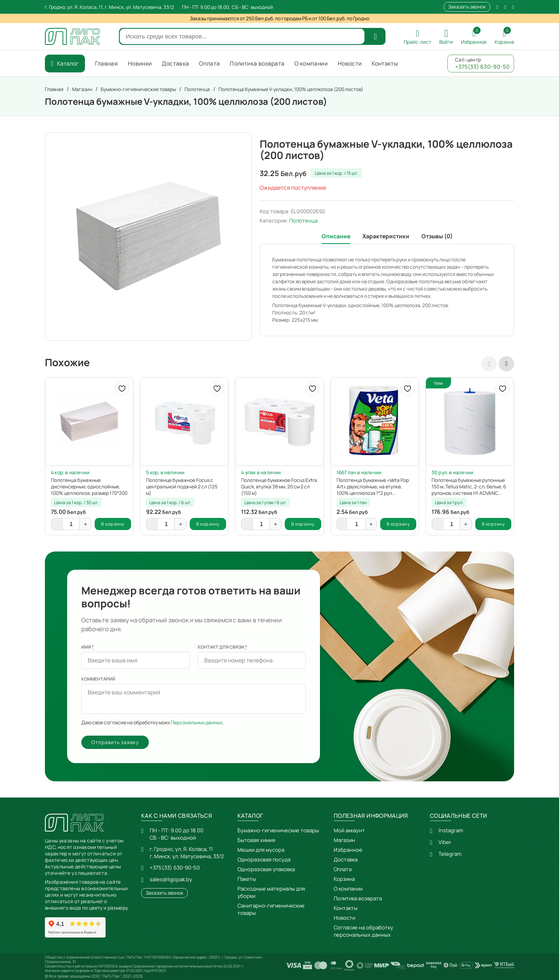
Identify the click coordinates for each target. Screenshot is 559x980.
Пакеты (247, 879)
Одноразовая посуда (264, 859)
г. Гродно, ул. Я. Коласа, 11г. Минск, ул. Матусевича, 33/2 (187, 853)
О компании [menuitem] (311, 63)
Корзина (344, 879)
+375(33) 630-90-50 (175, 868)
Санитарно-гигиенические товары (271, 909)
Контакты (346, 908)
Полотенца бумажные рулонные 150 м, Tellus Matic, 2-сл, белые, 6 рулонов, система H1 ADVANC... (469, 487)
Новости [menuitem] (350, 63)
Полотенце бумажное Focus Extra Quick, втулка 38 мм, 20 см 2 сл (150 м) (279, 487)
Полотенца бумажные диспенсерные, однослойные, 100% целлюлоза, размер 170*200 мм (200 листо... (89, 487)
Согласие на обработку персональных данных (363, 931)
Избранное (348, 850)
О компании (348, 889)
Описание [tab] (336, 236)
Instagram (451, 830)
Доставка (346, 859)
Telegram (450, 854)
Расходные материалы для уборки (271, 892)
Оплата (343, 869)
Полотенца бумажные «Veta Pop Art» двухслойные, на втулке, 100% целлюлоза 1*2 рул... (373, 487)
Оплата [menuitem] (209, 63)
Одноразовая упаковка (266, 869)
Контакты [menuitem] (385, 63)
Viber (445, 842)
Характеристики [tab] (386, 236)
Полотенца (303, 221)
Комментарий (98, 679)
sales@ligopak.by (171, 879)
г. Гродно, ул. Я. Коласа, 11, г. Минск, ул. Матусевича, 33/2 (109, 7)
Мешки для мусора (261, 850)
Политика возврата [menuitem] (257, 63)
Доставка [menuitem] (175, 63)
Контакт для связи (222, 647)
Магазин (344, 840)
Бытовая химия (256, 840)
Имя (88, 647)
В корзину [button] (113, 524)
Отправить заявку (115, 742)
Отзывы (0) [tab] (437, 236)
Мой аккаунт (349, 830)
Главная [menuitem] (106, 63)
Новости (344, 918)
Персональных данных (197, 722)
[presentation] (489, 364)
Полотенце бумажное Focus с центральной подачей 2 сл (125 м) (182, 487)
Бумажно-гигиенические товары (278, 830)
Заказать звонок (467, 7)
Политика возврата (358, 898)
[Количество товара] (71, 524)
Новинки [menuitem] (140, 63)
